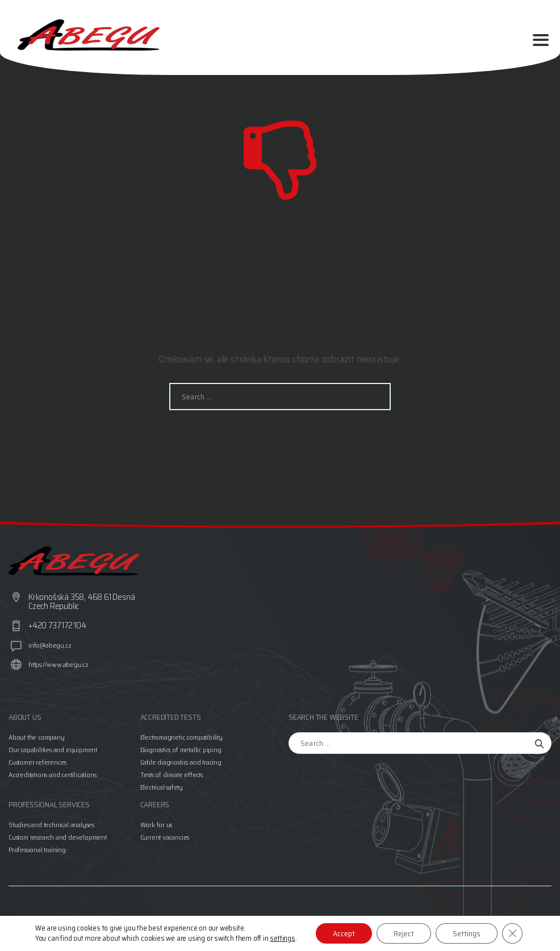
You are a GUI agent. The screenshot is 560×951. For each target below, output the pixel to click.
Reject (404, 933)
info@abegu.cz (50, 645)
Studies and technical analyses (51, 825)
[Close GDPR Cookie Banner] (512, 933)
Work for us (156, 825)
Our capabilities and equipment (53, 750)
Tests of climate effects (172, 775)
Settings (467, 933)
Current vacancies (165, 837)
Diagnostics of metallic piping (181, 750)
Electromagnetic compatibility (181, 737)
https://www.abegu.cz (58, 664)
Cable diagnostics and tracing (181, 762)
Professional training (37, 850)
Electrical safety (162, 787)
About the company (37, 737)
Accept (344, 933)
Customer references (37, 762)
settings (282, 939)
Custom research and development (58, 837)
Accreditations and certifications (52, 775)
